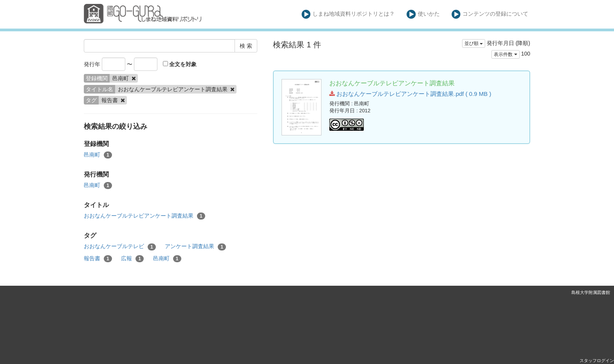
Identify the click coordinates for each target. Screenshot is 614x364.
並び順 (474, 43)
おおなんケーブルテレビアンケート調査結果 (144, 216)
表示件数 (505, 54)
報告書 (98, 259)
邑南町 (98, 155)
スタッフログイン (597, 360)
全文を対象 (180, 64)
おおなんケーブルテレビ (120, 247)
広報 (132, 259)
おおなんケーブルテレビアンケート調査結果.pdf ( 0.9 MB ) (410, 94)
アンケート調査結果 (195, 247)
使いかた (423, 14)
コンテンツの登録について (490, 14)
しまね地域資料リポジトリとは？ (348, 14)
